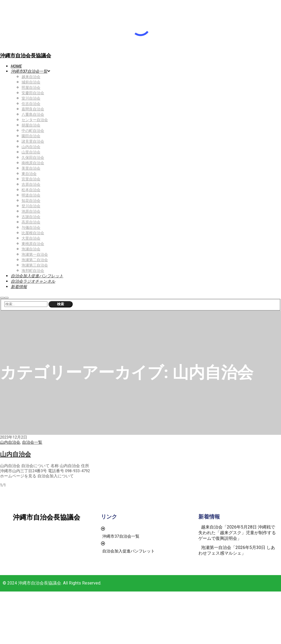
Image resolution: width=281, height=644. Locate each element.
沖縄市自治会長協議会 (26, 56)
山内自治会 (10, 442)
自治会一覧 (32, 442)
